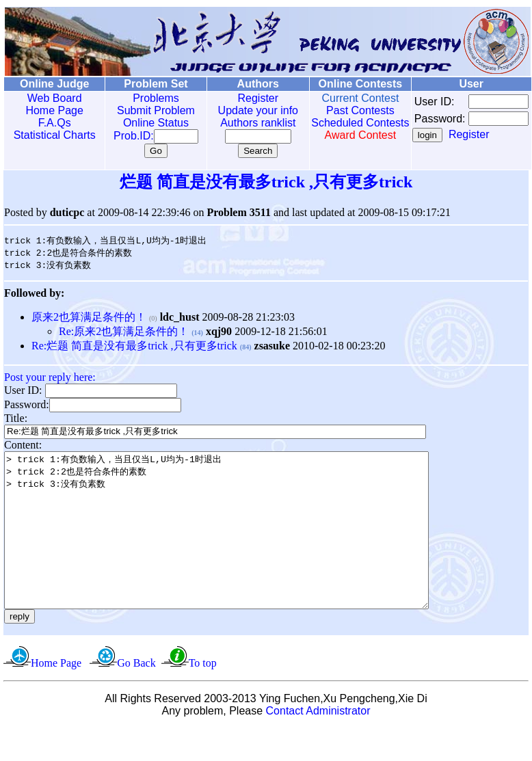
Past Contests (341, 110)
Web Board (51, 98)
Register (243, 98)
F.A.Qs (51, 123)
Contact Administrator (318, 744)
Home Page (52, 110)
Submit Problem (146, 110)
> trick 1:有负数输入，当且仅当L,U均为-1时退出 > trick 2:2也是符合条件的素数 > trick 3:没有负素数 (242, 548)
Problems (146, 98)
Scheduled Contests (341, 129)
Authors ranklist (243, 123)
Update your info (243, 110)
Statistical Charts (51, 135)
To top (203, 696)
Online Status (146, 123)
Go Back (136, 696)
